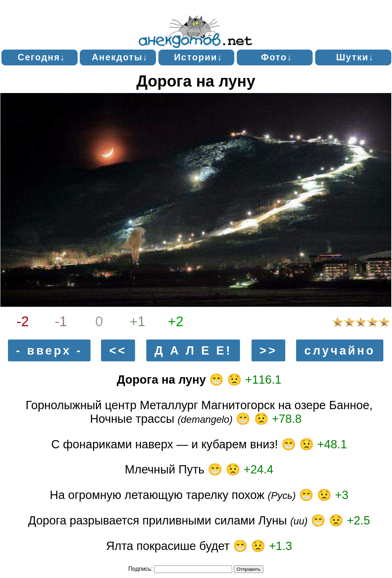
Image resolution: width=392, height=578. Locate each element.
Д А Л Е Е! (193, 350)
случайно (340, 350)
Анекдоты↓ (120, 57)
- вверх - (49, 350)
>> (268, 350)
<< (118, 350)
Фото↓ (277, 57)
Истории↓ (198, 57)
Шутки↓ (355, 57)
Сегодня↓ (41, 57)
